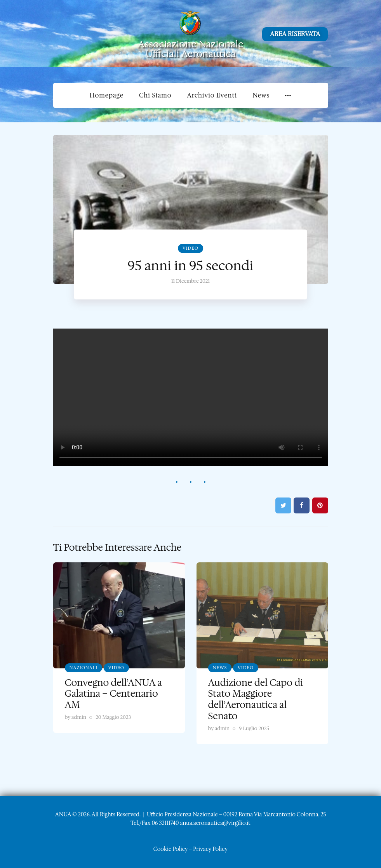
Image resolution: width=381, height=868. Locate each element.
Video (190, 248)
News (220, 668)
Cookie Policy (170, 849)
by (76, 717)
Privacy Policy (210, 849)
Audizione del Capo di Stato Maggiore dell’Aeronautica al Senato (256, 699)
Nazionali (84, 668)
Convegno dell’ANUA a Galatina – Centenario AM (114, 694)
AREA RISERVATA (295, 34)
